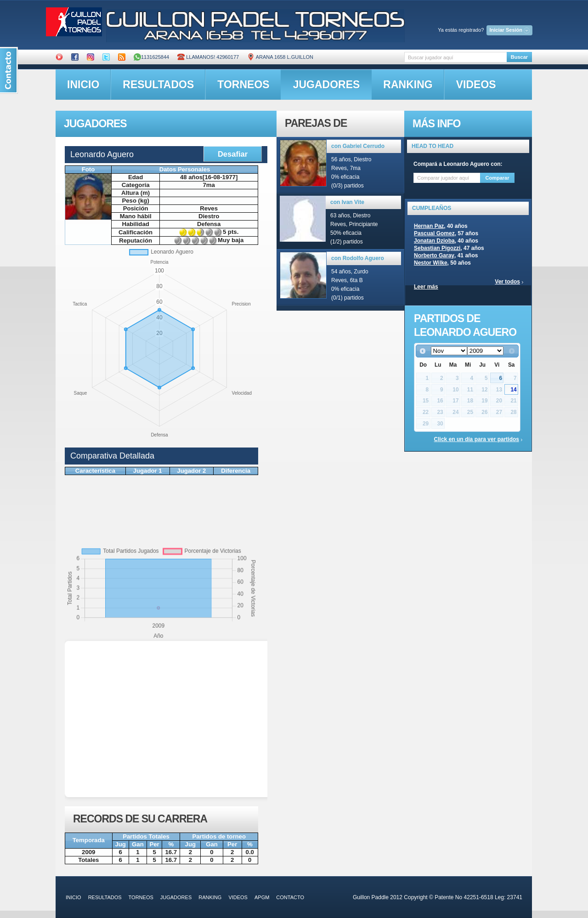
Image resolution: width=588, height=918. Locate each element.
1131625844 (151, 57)
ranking (408, 85)
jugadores (327, 85)
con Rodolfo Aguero (358, 258)
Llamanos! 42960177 (208, 57)
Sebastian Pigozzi (437, 248)
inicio (83, 85)
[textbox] (455, 57)
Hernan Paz (429, 226)
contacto (290, 897)
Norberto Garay (434, 255)
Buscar (519, 57)
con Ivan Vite (347, 202)
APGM (262, 897)
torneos (243, 85)
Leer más (426, 287)
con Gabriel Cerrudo (358, 146)
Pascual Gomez (434, 233)
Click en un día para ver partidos (477, 439)
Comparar (498, 178)
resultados (158, 85)
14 (513, 390)
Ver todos (507, 282)
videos (476, 85)
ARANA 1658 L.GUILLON (280, 57)
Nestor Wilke (431, 263)
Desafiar (233, 154)
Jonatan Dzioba (434, 241)
